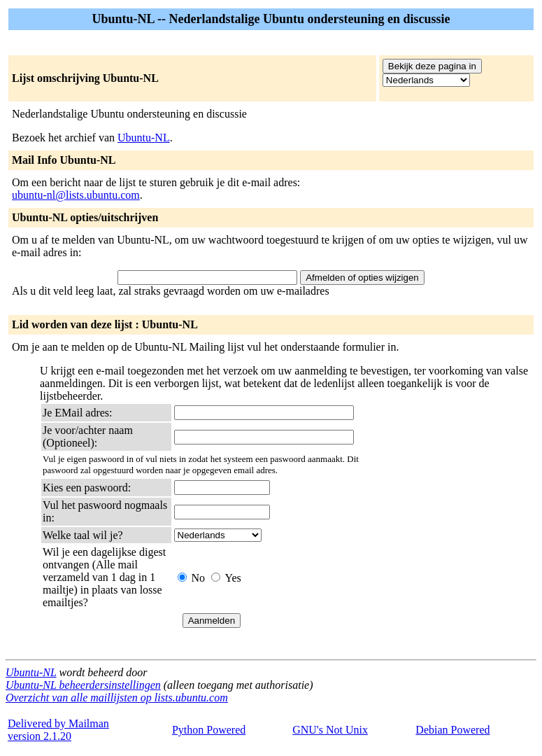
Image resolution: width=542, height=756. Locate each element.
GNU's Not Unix (330, 730)
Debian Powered (452, 730)
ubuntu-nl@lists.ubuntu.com (76, 195)
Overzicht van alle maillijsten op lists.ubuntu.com (117, 698)
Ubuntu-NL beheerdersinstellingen (83, 685)
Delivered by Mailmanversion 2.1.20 (58, 730)
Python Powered (209, 730)
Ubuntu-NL (144, 138)
